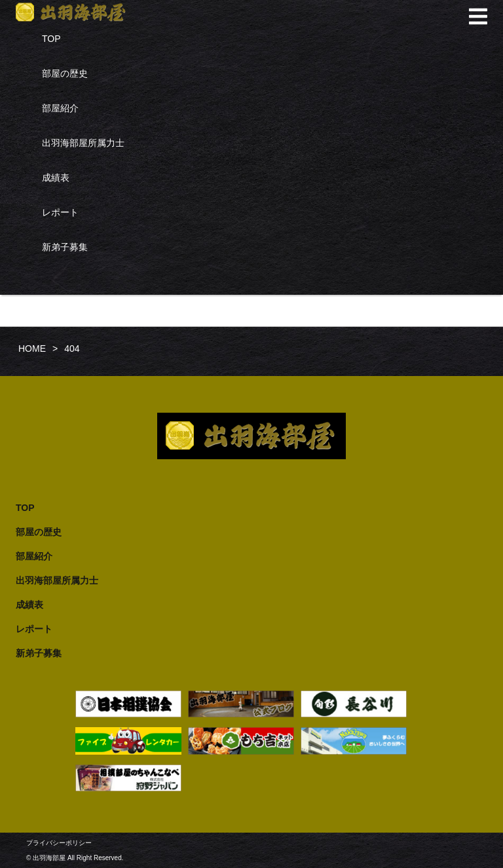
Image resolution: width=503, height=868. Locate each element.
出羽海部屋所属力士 (83, 143)
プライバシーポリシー (59, 843)
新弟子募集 (65, 247)
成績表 (56, 178)
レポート (60, 212)
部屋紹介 (60, 108)
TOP (51, 39)
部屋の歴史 (65, 73)
